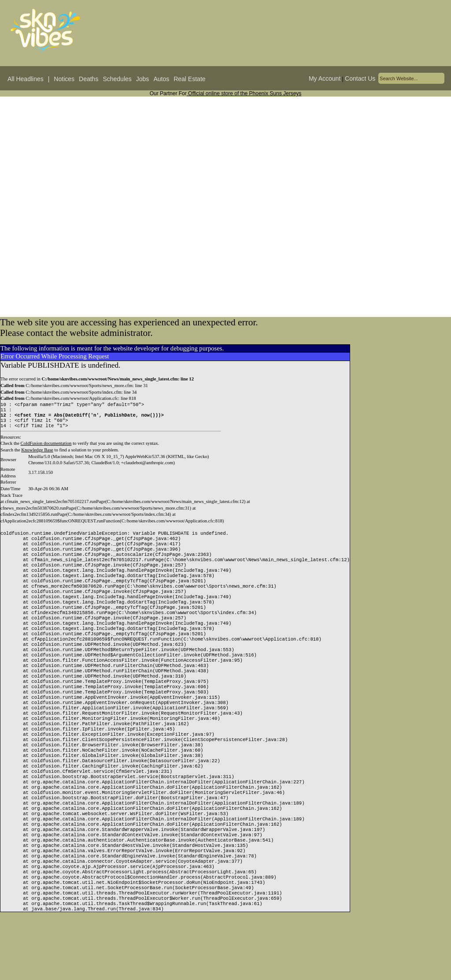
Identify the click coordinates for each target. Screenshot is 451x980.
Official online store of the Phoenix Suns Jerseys (244, 93)
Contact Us (360, 78)
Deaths (89, 79)
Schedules (117, 79)
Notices (64, 79)
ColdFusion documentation (46, 448)
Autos (161, 79)
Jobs (143, 79)
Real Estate (189, 79)
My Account (325, 78)
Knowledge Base (37, 454)
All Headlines (26, 79)
